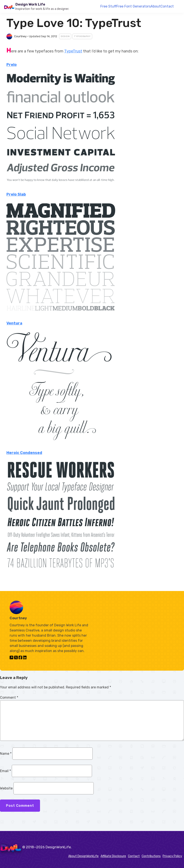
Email (5, 771)
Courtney (20, 36)
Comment (9, 698)
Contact (167, 6)
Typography (82, 36)
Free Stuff (108, 6)
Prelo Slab (16, 194)
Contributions (151, 856)
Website (6, 788)
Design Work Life (30, 4)
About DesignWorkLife (83, 856)
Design (65, 36)
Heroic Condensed (24, 453)
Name (6, 754)
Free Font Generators (134, 6)
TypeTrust (73, 51)
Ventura (14, 323)
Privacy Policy (172, 856)
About (156, 6)
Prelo (12, 65)
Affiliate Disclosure (113, 856)
